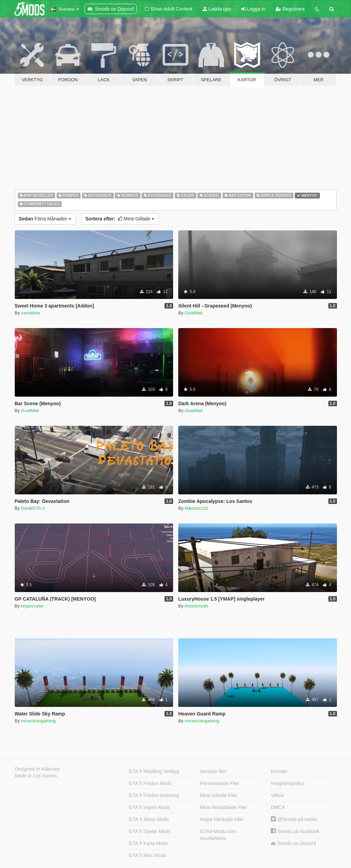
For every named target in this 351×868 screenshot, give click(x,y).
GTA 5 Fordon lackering (154, 795)
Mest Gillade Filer (219, 795)
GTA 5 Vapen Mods (149, 807)
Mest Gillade (120, 219)
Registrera (290, 9)
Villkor (277, 795)
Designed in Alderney (38, 769)
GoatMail (194, 313)
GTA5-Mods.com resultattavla (218, 835)
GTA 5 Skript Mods (149, 819)
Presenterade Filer (220, 783)
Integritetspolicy (287, 783)
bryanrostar (32, 606)
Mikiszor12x (197, 508)
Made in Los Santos (36, 776)
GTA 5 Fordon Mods (150, 783)
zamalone (31, 313)
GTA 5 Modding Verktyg (154, 771)
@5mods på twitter (294, 819)
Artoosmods (196, 606)
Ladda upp (217, 9)
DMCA (278, 807)
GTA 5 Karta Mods (148, 843)
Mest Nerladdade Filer (223, 807)
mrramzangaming (38, 721)
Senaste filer (213, 771)
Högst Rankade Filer (222, 819)
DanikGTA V (33, 508)
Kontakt (279, 771)
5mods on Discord (293, 843)
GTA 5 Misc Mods (148, 855)
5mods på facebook (295, 831)
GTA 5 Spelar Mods (150, 831)
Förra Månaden (45, 219)
